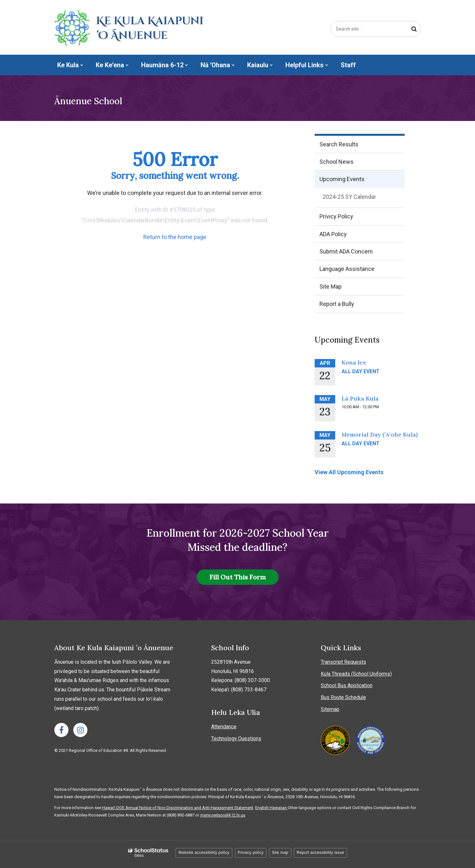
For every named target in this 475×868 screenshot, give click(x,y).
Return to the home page (175, 237)
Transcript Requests (343, 662)
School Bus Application (347, 685)
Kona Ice (354, 362)
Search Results (339, 144)
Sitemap (330, 709)
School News (336, 162)
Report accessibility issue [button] (320, 853)
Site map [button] (280, 853)
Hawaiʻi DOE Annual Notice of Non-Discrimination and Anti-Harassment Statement (178, 808)
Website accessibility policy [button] (204, 853)
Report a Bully (348, 306)
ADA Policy (333, 234)
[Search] (414, 29)
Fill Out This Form (238, 577)
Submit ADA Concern (346, 251)
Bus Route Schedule (343, 697)
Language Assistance (347, 269)
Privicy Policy (336, 216)
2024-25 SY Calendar (360, 198)
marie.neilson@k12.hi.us (223, 815)
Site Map (331, 286)
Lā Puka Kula (360, 398)
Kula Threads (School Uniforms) (356, 674)
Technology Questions (236, 739)
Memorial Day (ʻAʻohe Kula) (380, 434)
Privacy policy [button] (251, 853)
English (262, 808)
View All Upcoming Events (349, 472)
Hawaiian (279, 808)
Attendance (224, 727)
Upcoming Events (342, 179)
